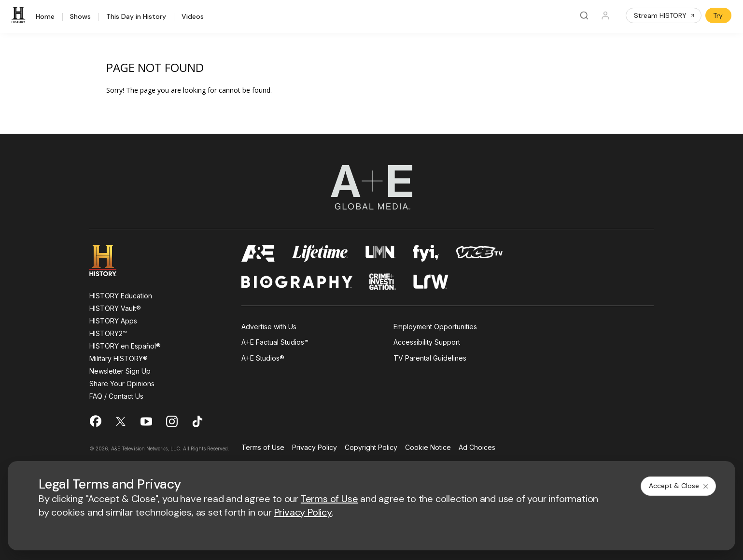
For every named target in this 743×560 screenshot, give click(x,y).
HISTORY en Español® (125, 346)
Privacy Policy (315, 448)
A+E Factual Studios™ (275, 342)
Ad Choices (477, 448)
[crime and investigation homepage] (383, 282)
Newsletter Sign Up (120, 371)
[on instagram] (172, 421)
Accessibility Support (427, 342)
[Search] (584, 15)
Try (718, 15)
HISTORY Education (121, 296)
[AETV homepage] (258, 253)
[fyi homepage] (426, 253)
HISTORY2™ (108, 333)
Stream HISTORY (665, 15)
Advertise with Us (269, 327)
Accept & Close (679, 486)
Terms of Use (263, 448)
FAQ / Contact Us (116, 396)
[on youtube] (146, 421)
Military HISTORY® (119, 358)
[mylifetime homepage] (320, 253)
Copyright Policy (371, 448)
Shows (80, 17)
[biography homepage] (297, 282)
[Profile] (605, 15)
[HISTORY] (20, 15)
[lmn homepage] (381, 253)
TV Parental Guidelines (430, 358)
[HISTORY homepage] (110, 260)
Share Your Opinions (122, 384)
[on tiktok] (197, 421)
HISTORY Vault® (115, 308)
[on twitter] (121, 421)
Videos (193, 17)
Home (45, 17)
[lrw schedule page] (431, 282)
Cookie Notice (428, 448)
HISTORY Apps (113, 321)
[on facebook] (95, 421)
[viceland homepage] (479, 253)
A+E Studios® (263, 358)
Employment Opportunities (435, 327)
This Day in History (136, 17)
